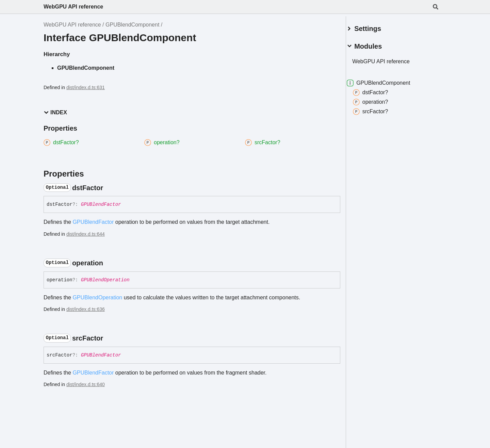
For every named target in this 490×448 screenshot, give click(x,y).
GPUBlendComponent (132, 25)
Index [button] (55, 112)
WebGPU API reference (73, 7)
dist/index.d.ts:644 (86, 234)
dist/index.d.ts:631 (86, 87)
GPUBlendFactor (101, 204)
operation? (379, 99)
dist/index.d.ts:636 (86, 309)
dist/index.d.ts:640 (86, 384)
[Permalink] (109, 188)
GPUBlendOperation (105, 280)
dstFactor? (379, 90)
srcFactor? (379, 109)
